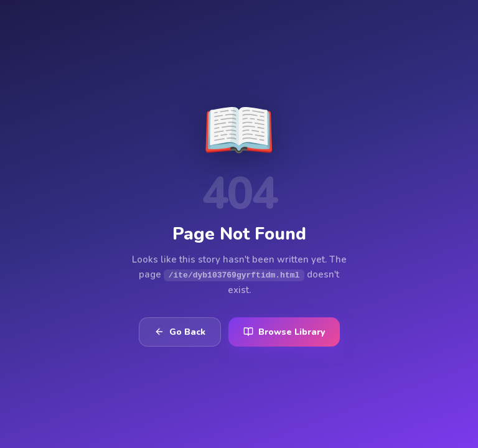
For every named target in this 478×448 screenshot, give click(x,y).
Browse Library (284, 332)
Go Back (180, 332)
